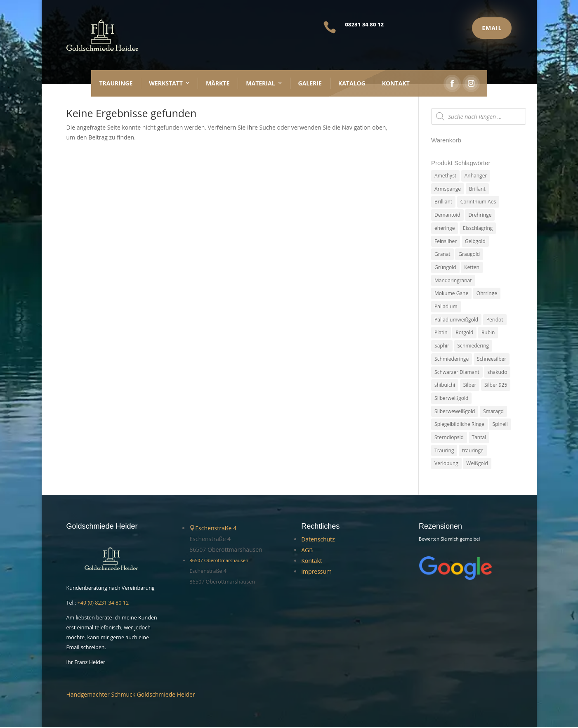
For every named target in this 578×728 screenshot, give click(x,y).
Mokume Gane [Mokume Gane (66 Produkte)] (451, 294)
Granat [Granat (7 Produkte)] (442, 254)
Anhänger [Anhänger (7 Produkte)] (476, 176)
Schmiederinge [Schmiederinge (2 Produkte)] (452, 359)
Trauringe (116, 83)
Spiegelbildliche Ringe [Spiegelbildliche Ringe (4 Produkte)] (459, 425)
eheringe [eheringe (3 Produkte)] (445, 228)
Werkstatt (166, 83)
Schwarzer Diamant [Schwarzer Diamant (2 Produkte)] (457, 372)
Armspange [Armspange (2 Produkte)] (448, 189)
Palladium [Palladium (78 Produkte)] (446, 307)
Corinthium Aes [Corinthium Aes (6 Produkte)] (478, 202)
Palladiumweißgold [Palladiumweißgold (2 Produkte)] (456, 320)
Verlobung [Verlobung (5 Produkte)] (446, 464)
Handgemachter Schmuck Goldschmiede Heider (131, 695)
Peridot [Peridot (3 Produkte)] (495, 320)
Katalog (352, 83)
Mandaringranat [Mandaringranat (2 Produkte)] (453, 280)
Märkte (218, 83)
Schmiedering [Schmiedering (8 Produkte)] (473, 346)
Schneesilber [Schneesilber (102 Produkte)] (492, 359)
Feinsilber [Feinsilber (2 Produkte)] (446, 241)
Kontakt (396, 83)
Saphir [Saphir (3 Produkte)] (442, 346)
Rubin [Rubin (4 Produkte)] (488, 333)
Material (260, 83)
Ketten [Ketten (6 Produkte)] (472, 268)
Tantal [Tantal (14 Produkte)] (479, 438)
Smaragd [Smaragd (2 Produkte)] (493, 412)
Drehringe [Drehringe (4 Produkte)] (480, 215)
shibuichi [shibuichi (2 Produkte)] (445, 386)
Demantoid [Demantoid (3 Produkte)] (447, 215)
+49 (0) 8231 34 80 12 (103, 604)
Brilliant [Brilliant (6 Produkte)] (443, 202)
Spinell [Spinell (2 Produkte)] (500, 425)
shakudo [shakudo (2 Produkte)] (497, 372)
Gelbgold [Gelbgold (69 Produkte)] (475, 241)
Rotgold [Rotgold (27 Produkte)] (464, 333)
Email (492, 28)
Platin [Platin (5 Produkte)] (441, 333)
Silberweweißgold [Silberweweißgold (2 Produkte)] (455, 412)
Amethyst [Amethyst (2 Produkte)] (445, 176)
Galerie (310, 83)
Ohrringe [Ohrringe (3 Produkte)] (487, 294)
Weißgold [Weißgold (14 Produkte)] (477, 464)
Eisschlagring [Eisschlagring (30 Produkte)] (478, 228)
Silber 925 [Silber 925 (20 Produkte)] (496, 386)
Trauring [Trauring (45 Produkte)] (444, 451)
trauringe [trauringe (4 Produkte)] (473, 451)
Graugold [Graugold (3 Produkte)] (469, 254)
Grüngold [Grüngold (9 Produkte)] (445, 268)
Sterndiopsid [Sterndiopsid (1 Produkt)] (449, 438)
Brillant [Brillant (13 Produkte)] (477, 189)
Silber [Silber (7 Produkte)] (470, 386)
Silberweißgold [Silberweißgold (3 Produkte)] (451, 399)
